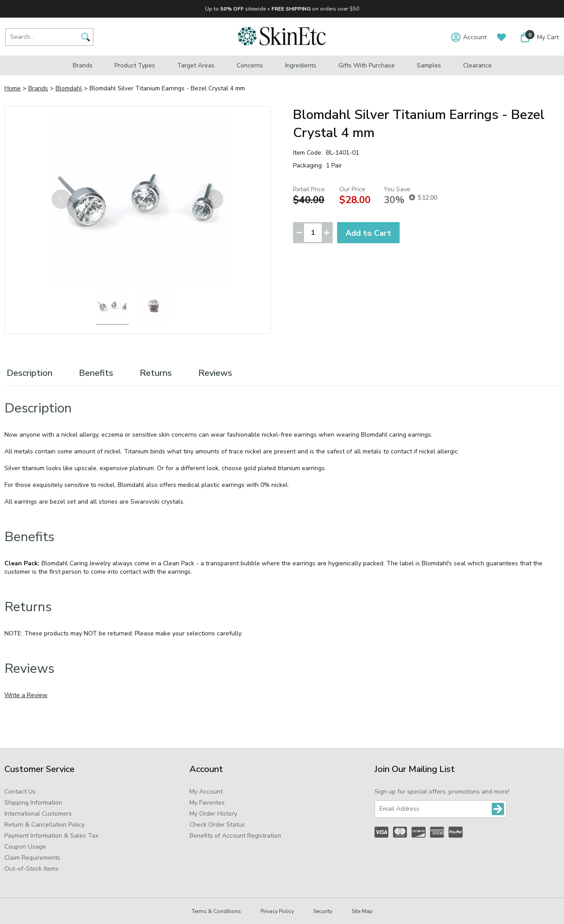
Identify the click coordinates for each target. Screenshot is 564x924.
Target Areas (196, 65)
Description (30, 373)
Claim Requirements (32, 858)
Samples (429, 65)
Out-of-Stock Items (32, 869)
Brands (83, 65)
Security (323, 911)
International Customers (38, 814)
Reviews (215, 373)
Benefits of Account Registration (235, 836)
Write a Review (26, 695)
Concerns (250, 65)
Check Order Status (217, 825)
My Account (206, 792)
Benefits (96, 373)
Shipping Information (33, 803)
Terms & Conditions (216, 911)
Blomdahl (69, 88)
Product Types (135, 65)
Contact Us (20, 792)
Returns (156, 373)
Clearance (477, 65)
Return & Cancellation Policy (45, 825)
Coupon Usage (25, 847)
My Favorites (207, 803)
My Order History (213, 814)
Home (13, 88)
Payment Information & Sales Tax (51, 836)
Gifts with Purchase (367, 65)
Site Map (362, 911)
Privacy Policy (277, 911)
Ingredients (301, 65)
